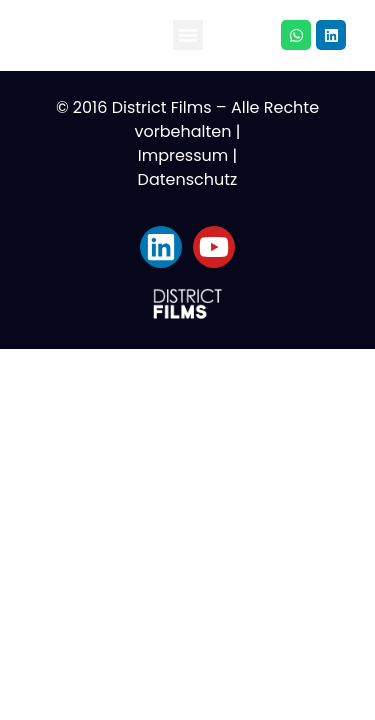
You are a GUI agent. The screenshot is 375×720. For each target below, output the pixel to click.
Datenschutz (188, 179)
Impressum (183, 155)
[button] (188, 35)
